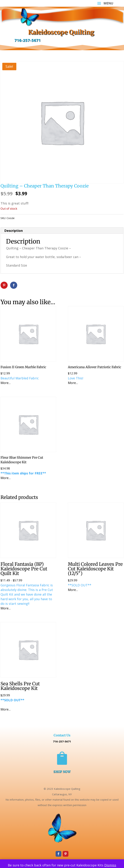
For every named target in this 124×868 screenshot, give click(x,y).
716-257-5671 (28, 40)
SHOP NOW (62, 772)
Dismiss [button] (110, 865)
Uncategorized (35, 218)
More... (6, 383)
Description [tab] (14, 231)
